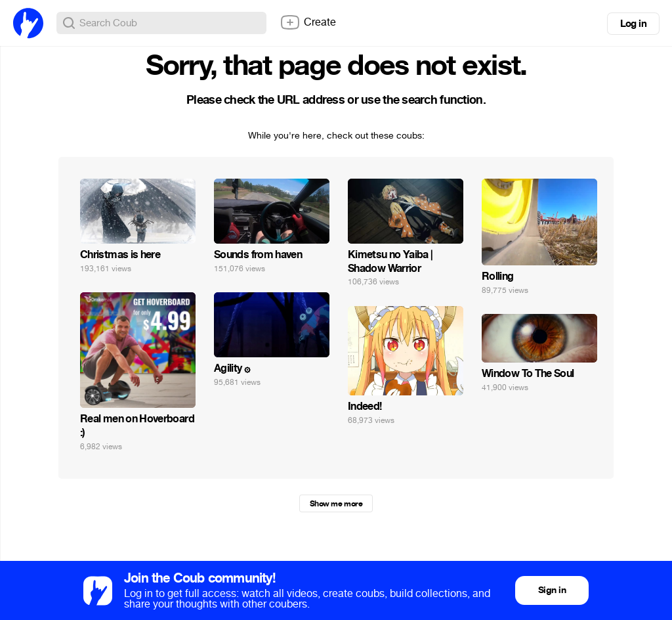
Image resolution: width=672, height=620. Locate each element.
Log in (633, 24)
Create (308, 22)
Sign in (552, 590)
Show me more (336, 504)
